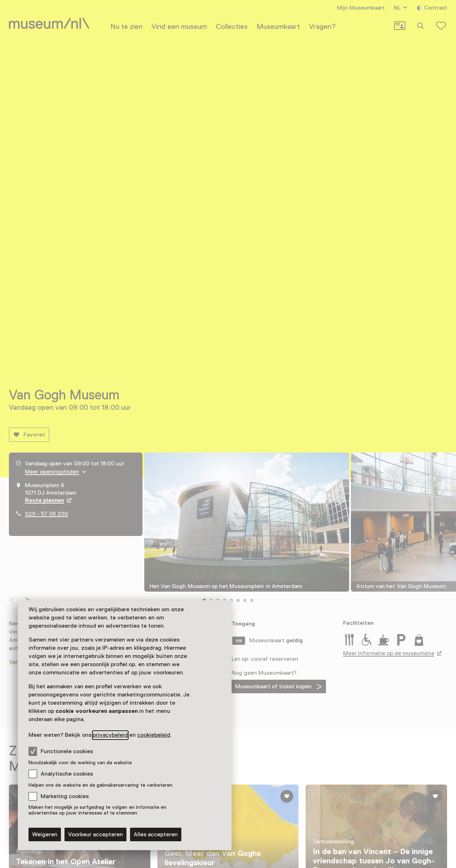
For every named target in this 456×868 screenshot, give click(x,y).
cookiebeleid (154, 735)
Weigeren (45, 834)
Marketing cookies (65, 796)
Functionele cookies (61, 751)
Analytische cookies (67, 774)
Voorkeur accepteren (95, 834)
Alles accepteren (156, 834)
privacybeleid (110, 735)
